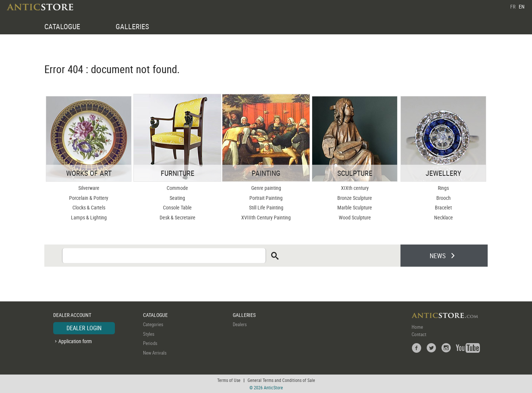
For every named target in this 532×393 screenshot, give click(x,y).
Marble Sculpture (355, 207)
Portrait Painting (266, 198)
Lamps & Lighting (89, 217)
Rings (443, 188)
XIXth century (355, 188)
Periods (150, 343)
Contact (419, 334)
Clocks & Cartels (89, 207)
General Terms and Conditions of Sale (281, 380)
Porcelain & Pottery (89, 198)
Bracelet (443, 207)
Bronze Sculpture (355, 198)
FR (513, 6)
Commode (177, 188)
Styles (149, 334)
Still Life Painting (266, 207)
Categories (153, 324)
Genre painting (266, 188)
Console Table (177, 207)
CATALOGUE (62, 26)
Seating (177, 198)
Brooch (444, 198)
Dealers (240, 324)
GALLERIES (132, 26)
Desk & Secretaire (178, 217)
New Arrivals (155, 353)
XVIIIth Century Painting (266, 217)
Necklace (444, 217)
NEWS (438, 256)
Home (417, 327)
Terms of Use (229, 380)
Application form (75, 341)
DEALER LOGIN (84, 328)
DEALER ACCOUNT (72, 315)
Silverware (89, 188)
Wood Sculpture (355, 217)
